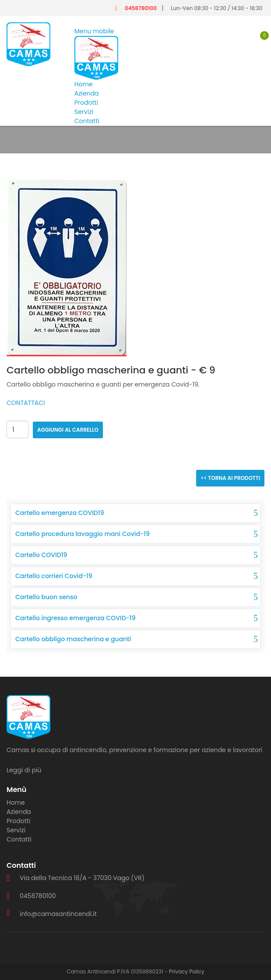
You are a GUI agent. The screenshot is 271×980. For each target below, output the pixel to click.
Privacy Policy (187, 971)
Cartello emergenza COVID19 (60, 513)
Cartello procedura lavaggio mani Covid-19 (83, 534)
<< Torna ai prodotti (230, 478)
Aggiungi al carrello (68, 430)
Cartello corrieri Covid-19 (54, 576)
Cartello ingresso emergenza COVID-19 (76, 618)
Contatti (87, 121)
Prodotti (86, 103)
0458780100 (141, 8)
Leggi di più (24, 770)
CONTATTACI (26, 403)
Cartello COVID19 (41, 555)
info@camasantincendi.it (58, 914)
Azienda (87, 93)
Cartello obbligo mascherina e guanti (73, 639)
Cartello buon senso (46, 597)
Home (84, 84)
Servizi (84, 112)
